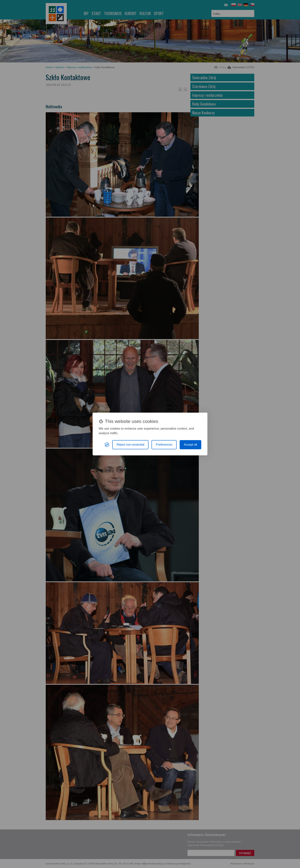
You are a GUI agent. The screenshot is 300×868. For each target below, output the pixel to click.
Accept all (190, 445)
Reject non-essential (130, 445)
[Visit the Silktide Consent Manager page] (107, 445)
